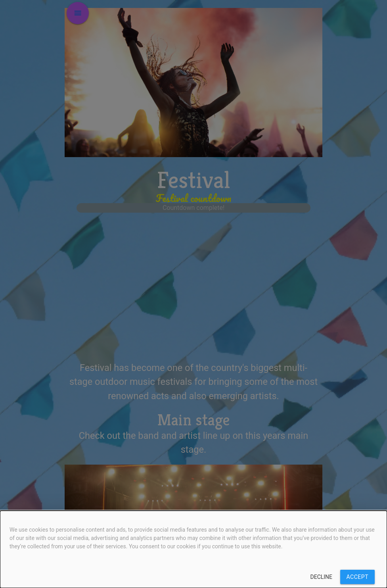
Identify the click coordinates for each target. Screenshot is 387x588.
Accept (357, 577)
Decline (322, 577)
